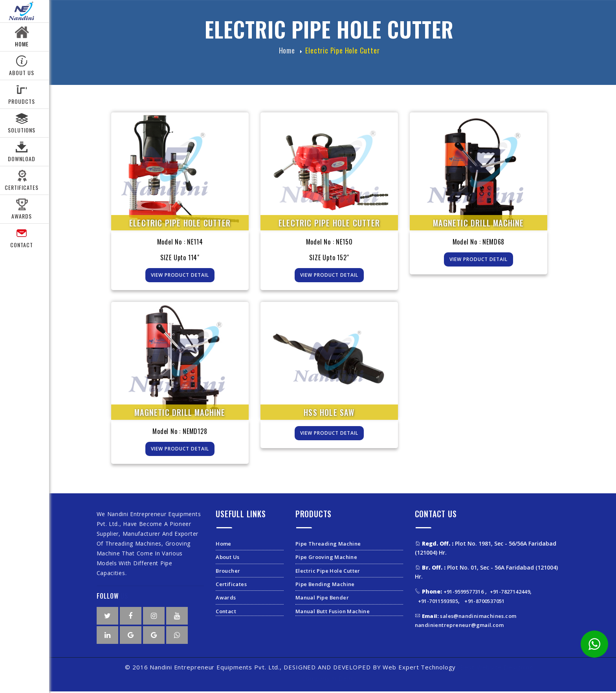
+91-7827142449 (510, 594)
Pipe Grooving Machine (326, 559)
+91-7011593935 (438, 603)
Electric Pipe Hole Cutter (342, 52)
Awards (22, 216)
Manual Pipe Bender (322, 599)
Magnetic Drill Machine (478, 225)
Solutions (22, 130)
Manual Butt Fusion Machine (333, 613)
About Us (22, 73)
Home (22, 44)
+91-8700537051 (485, 603)
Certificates (231, 586)
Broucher (228, 572)
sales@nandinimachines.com (469, 618)
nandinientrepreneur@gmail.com (459, 627)
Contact (22, 245)
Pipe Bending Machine (325, 586)
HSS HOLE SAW (329, 414)
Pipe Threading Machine (328, 545)
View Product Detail (180, 277)
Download (22, 159)
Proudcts (22, 101)
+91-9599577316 (464, 594)
